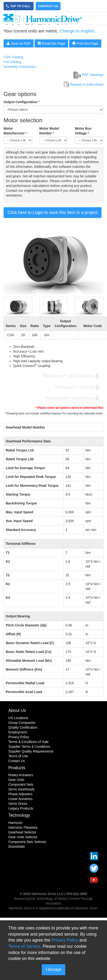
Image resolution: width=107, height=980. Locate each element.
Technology (19, 815)
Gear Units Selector (23, 837)
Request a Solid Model (83, 85)
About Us (17, 710)
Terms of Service (24, 946)
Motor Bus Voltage (83, 131)
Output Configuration (22, 102)
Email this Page (51, 43)
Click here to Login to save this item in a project (53, 212)
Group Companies (22, 723)
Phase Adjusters (20, 794)
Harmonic (15, 823)
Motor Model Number (49, 131)
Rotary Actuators (21, 775)
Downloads (17, 847)
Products (17, 768)
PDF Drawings (88, 75)
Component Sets (21, 784)
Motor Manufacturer (15, 131)
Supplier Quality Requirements (31, 751)
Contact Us (48, 6)
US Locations (18, 718)
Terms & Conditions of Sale (28, 742)
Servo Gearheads (21, 789)
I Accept (53, 969)
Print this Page (85, 43)
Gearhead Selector (22, 832)
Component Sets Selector (27, 842)
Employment (18, 732)
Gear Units (16, 780)
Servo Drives (18, 804)
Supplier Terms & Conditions (29, 747)
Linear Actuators (20, 799)
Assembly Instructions (20, 67)
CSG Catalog (13, 57)
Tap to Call (19, 6)
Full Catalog (13, 62)
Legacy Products (21, 808)
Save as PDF (19, 43)
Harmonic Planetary (23, 827)
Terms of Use (18, 756)
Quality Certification (23, 727)
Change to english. (77, 31)
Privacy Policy (19, 737)
